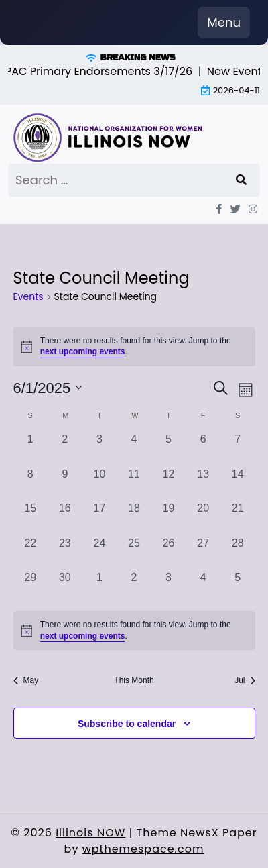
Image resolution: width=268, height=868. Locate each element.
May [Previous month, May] (26, 680)
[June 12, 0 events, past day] (169, 484)
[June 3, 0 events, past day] (100, 449)
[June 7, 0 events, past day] (238, 449)
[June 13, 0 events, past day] (203, 484)
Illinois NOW (90, 833)
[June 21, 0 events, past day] (238, 518)
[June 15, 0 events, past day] (31, 518)
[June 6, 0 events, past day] (203, 449)
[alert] (134, 631)
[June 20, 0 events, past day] (203, 518)
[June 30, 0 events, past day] (65, 587)
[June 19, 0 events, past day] (169, 518)
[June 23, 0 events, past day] (65, 553)
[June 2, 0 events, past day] (65, 449)
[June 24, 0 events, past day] (100, 553)
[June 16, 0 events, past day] (65, 518)
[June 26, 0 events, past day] (169, 553)
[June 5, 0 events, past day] (169, 449)
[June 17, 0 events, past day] (100, 518)
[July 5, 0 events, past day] (238, 587)
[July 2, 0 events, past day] (134, 587)
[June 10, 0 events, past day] (100, 484)
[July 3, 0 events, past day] (169, 587)
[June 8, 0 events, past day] (31, 484)
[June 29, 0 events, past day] (31, 587)
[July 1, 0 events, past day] (100, 587)
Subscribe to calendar (127, 724)
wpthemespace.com (143, 849)
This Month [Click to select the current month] (134, 680)
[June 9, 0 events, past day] (65, 484)
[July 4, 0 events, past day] (203, 587)
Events (28, 297)
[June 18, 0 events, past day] (134, 518)
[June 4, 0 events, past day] (134, 449)
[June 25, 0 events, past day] (134, 553)
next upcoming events (83, 351)
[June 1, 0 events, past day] (31, 449)
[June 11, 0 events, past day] (134, 484)
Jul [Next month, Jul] (245, 680)
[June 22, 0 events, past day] (31, 553)
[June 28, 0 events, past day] (238, 553)
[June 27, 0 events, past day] (203, 553)
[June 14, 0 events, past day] (238, 484)
